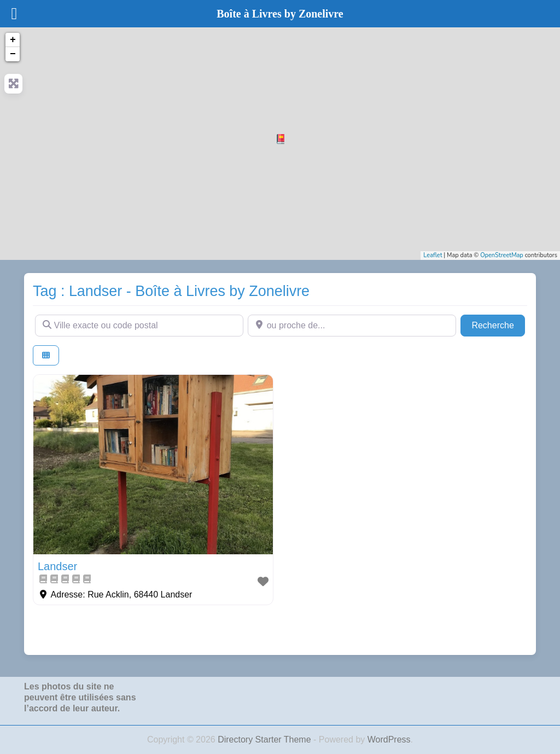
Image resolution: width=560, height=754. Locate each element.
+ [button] (13, 40)
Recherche (498, 324)
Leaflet (433, 255)
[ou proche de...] (352, 326)
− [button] (13, 54)
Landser (57, 566)
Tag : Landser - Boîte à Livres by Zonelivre (171, 291)
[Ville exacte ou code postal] (139, 326)
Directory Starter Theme (266, 739)
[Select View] (46, 355)
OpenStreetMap (502, 255)
